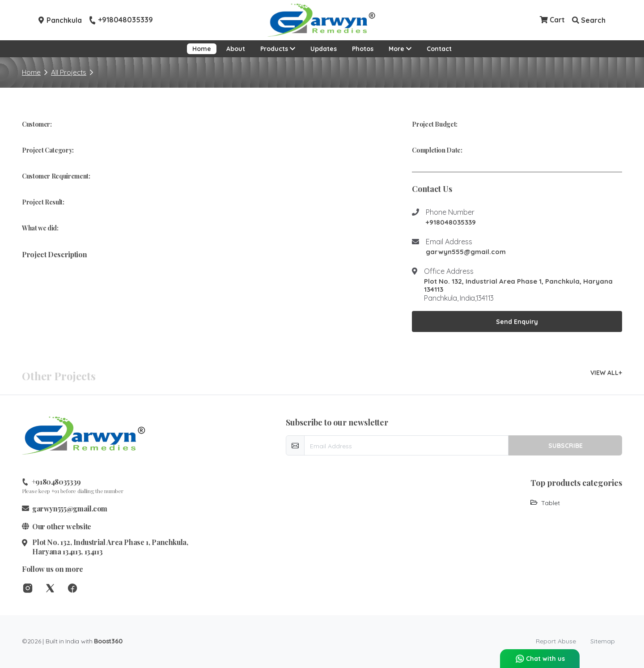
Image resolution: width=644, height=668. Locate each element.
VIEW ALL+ (606, 373)
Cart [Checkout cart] (552, 20)
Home (202, 49)
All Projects (69, 72)
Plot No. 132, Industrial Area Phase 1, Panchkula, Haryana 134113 (518, 285)
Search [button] (589, 20)
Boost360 (108, 641)
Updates (324, 49)
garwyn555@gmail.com (466, 252)
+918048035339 (121, 20)
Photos (363, 49)
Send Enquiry (517, 322)
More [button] (403, 48)
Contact (439, 49)
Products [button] (278, 49)
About (236, 49)
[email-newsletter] (406, 445)
